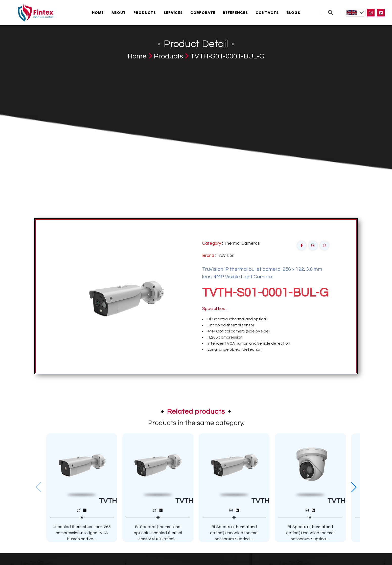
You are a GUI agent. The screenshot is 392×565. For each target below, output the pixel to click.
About (119, 13)
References (235, 13)
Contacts (267, 13)
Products (145, 13)
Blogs (293, 13)
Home (98, 13)
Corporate (203, 13)
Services (173, 13)
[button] (354, 487)
